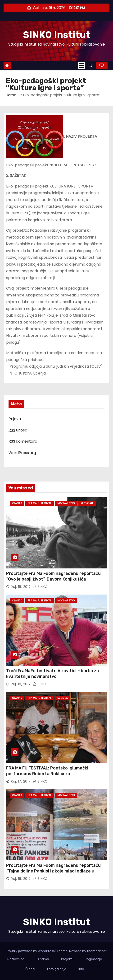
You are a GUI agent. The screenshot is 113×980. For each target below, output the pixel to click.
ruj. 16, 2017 (21, 879)
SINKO (40, 587)
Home (11, 95)
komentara (23, 441)
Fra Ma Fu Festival (40, 503)
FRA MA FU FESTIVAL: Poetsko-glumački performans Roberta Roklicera (47, 771)
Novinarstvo (66, 503)
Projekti (67, 959)
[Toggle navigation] (81, 66)
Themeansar (97, 951)
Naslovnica (16, 959)
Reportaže (87, 503)
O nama (43, 959)
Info (81, 969)
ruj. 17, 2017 (21, 781)
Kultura (63, 698)
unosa (18, 430)
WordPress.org (22, 453)
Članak (17, 503)
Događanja (93, 959)
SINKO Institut (57, 35)
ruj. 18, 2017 (21, 587)
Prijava (15, 419)
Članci (30, 969)
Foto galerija (57, 969)
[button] (90, 65)
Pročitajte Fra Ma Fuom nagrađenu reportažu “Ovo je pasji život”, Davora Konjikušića (53, 576)
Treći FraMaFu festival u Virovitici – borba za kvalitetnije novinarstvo (53, 674)
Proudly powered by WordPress (31, 951)
